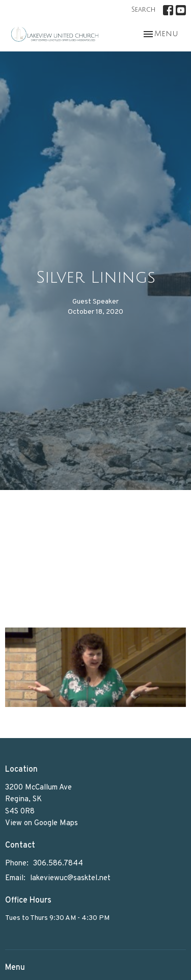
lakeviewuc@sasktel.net (70, 878)
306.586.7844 (58, 864)
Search (143, 10)
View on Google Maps (42, 823)
